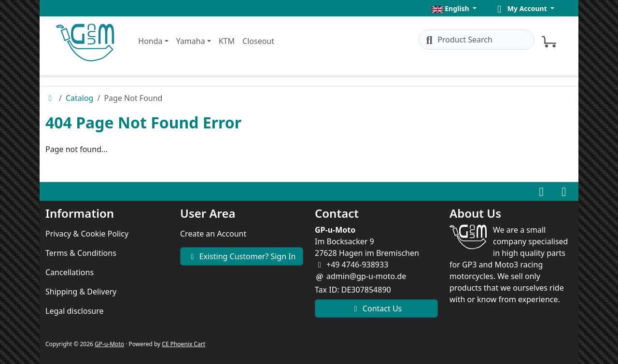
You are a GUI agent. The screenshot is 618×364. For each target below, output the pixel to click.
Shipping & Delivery (81, 292)
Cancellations (70, 272)
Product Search (458, 40)
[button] (454, 8)
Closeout (258, 41)
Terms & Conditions (81, 253)
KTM (227, 41)
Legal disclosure (75, 311)
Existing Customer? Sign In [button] (241, 256)
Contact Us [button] (377, 308)
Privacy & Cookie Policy (87, 234)
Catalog (80, 98)
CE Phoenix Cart (183, 344)
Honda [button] (150, 41)
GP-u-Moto (109, 344)
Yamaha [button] (191, 41)
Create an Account (213, 234)
